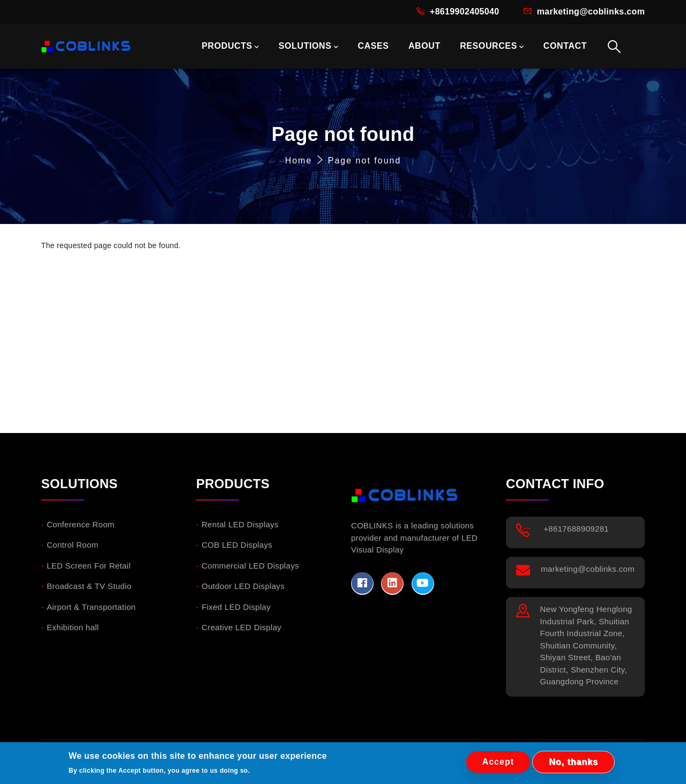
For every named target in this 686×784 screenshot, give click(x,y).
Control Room (72, 545)
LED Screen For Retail (89, 566)
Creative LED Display (241, 627)
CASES (373, 46)
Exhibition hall (73, 627)
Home (299, 160)
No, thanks (573, 762)
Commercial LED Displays (250, 566)
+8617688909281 (576, 529)
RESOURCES (492, 47)
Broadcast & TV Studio (89, 586)
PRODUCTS (230, 47)
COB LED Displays (237, 545)
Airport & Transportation (91, 607)
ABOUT (424, 46)
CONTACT (565, 46)
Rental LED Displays (240, 524)
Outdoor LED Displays (243, 586)
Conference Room (81, 524)
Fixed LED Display (236, 607)
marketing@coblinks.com (591, 12)
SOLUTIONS (308, 47)
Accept (498, 762)
